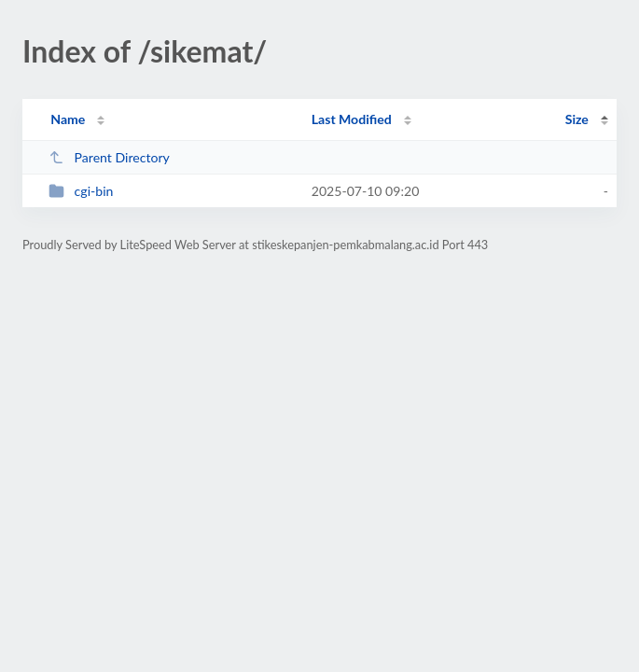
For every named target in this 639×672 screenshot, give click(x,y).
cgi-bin (81, 191)
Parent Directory (109, 157)
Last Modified (352, 119)
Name (68, 119)
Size (577, 119)
